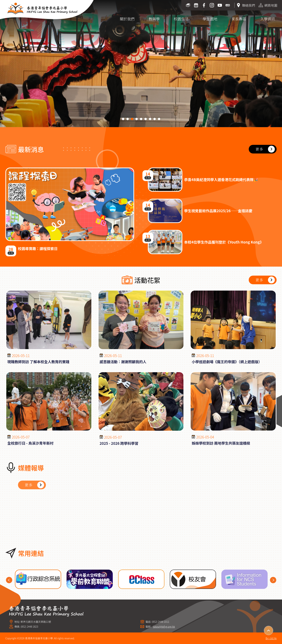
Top (273, 629)
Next (273, 580)
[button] (123, 119)
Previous (9, 580)
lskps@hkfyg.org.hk (164, 627)
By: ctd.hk (271, 638)
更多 (260, 149)
